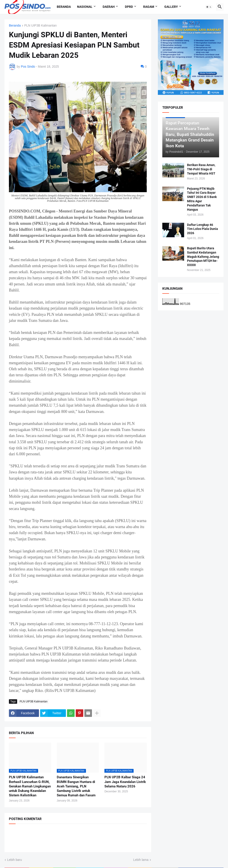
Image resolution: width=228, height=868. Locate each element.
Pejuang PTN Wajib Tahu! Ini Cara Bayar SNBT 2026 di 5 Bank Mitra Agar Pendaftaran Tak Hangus (202, 199)
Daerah (109, 7)
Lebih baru (14, 860)
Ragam (149, 7)
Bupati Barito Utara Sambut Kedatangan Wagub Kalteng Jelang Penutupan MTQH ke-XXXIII (203, 257)
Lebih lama (141, 860)
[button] (209, 7)
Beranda (64, 7)
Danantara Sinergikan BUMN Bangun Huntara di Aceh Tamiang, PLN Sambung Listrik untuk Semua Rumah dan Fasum (76, 786)
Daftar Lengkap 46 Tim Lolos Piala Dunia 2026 (203, 229)
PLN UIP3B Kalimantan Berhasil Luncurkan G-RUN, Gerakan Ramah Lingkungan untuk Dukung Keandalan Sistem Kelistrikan (30, 786)
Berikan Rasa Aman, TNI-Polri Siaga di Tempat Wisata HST (201, 169)
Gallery (171, 7)
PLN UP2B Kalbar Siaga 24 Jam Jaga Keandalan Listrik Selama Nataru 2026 (125, 782)
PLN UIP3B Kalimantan (41, 26)
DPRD (129, 7)
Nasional (85, 7)
